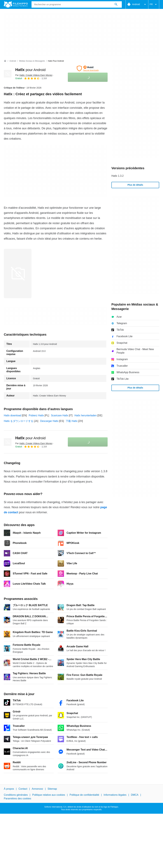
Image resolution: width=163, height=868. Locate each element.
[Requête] (77, 4)
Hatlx (30, 70)
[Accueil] (5, 61)
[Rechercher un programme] (116, 4)
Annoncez (37, 789)
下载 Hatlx (72, 421)
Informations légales (115, 795)
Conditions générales (16, 795)
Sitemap (52, 789)
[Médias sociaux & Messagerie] (32, 61)
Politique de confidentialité (84, 795)
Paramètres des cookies (18, 799)
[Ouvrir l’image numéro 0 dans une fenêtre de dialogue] (18, 274)
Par (34, 75)
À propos (9, 789)
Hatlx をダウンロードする (19, 421)
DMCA (135, 795)
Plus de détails (135, 185)
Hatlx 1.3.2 (117, 176)
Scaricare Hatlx (60, 415)
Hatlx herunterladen (86, 415)
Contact (23, 789)
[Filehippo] (16, 4)
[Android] (13, 61)
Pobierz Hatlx (36, 415)
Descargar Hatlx (49, 421)
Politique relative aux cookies (49, 795)
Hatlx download (12, 415)
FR (154, 4)
